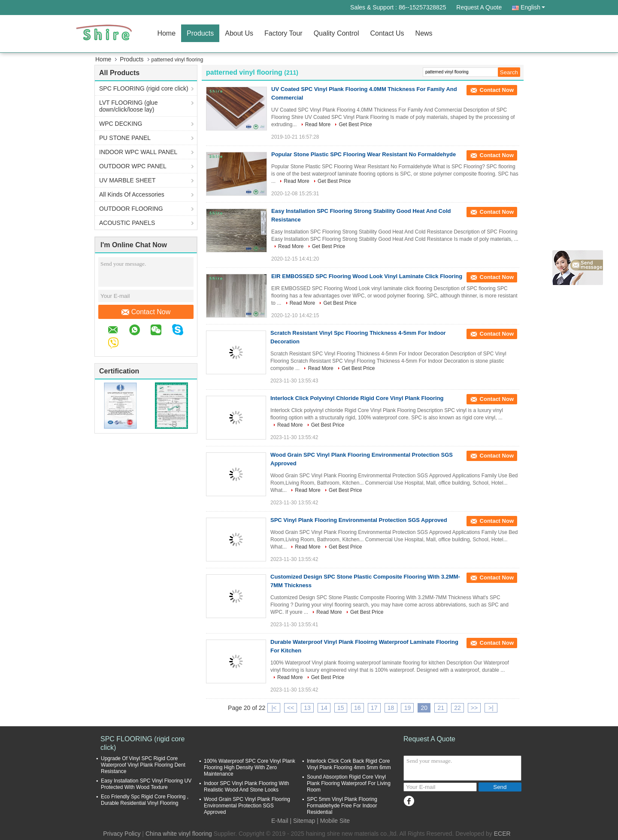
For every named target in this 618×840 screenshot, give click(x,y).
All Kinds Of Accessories (132, 194)
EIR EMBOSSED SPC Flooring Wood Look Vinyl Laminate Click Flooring (367, 276)
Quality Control (336, 33)
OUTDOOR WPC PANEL (133, 166)
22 (457, 708)
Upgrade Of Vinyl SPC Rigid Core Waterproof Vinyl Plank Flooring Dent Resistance (143, 765)
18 (391, 708)
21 (441, 708)
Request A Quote (479, 7)
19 (408, 708)
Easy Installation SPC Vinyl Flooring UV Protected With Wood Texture (146, 784)
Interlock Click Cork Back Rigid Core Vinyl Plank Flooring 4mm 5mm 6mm (349, 764)
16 (357, 708)
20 (424, 708)
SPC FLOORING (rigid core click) (144, 88)
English (533, 7)
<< (291, 708)
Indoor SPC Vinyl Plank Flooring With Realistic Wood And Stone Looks (247, 787)
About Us (239, 33)
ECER (502, 834)
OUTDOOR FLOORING (131, 209)
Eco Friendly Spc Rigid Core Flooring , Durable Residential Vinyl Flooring (145, 800)
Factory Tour (283, 33)
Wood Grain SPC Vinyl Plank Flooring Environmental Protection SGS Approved (247, 806)
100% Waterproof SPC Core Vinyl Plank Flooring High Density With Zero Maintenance (250, 767)
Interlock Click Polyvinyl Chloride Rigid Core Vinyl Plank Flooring (357, 398)
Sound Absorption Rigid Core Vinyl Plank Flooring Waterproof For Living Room (349, 783)
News (424, 33)
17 (374, 708)
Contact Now (146, 312)
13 (307, 708)
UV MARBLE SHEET (127, 180)
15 (341, 708)
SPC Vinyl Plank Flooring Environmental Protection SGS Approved (359, 520)
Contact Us (387, 33)
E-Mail (280, 821)
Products (200, 33)
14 (324, 708)
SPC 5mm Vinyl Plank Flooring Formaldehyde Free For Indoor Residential (342, 806)
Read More (318, 124)
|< (274, 708)
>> (474, 708)
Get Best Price (355, 124)
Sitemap (304, 821)
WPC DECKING (121, 124)
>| (491, 708)
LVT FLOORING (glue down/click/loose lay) (128, 106)
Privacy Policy (122, 834)
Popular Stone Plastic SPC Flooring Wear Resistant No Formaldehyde (364, 154)
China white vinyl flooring (179, 834)
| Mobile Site (333, 821)
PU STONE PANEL (125, 138)
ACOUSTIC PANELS (127, 223)
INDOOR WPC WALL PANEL (138, 152)
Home (166, 33)
